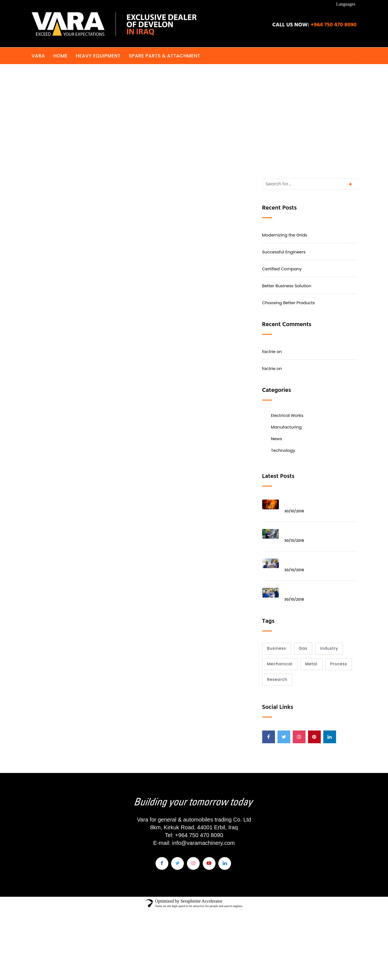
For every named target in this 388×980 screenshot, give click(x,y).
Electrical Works (287, 415)
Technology (283, 450)
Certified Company (282, 269)
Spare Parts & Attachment (164, 56)
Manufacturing (286, 427)
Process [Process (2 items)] (339, 664)
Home (60, 56)
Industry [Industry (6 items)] (329, 648)
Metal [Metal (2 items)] (311, 664)
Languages (346, 4)
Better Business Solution (287, 286)
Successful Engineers (284, 252)
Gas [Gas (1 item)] (303, 648)
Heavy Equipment (98, 56)
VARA (38, 56)
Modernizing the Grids (285, 235)
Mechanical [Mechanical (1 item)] (280, 664)
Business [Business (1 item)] (277, 648)
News (277, 439)
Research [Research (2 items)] (277, 679)
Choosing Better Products (289, 303)
